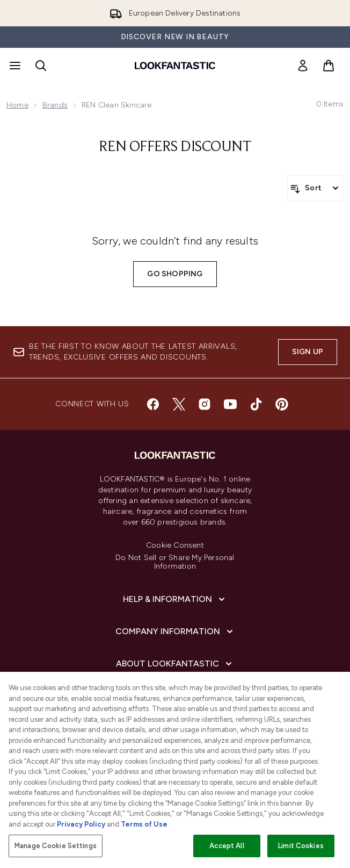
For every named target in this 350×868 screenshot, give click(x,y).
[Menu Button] (14, 66)
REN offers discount (175, 147)
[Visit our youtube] (230, 404)
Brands (55, 105)
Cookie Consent (175, 546)
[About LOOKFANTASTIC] (175, 664)
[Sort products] (315, 188)
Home (17, 105)
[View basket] (329, 66)
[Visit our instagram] (205, 404)
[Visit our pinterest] (282, 404)
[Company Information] (175, 632)
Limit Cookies (301, 846)
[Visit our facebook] (153, 404)
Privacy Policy (81, 824)
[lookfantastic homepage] (175, 66)
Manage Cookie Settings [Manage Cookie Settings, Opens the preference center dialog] (56, 846)
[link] (303, 66)
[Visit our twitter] (179, 404)
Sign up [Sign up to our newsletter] (308, 352)
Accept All (227, 846)
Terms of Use (144, 824)
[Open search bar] (41, 66)
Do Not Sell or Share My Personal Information (175, 562)
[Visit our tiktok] (256, 404)
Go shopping (175, 274)
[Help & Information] (175, 599)
